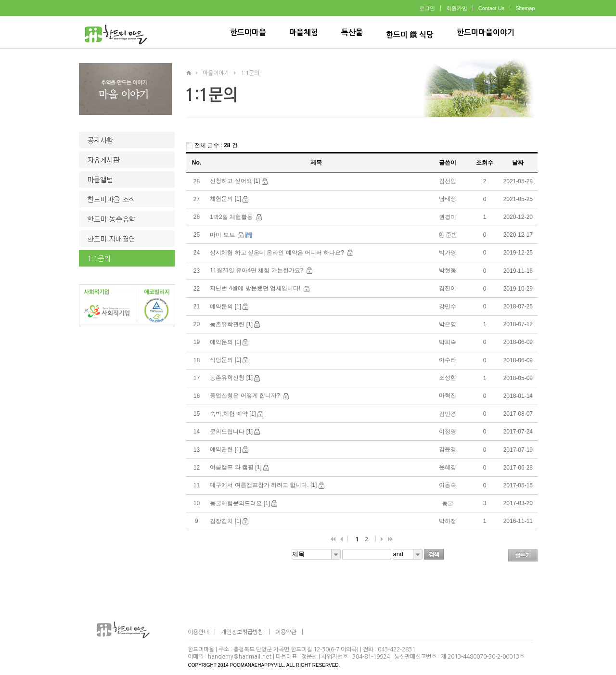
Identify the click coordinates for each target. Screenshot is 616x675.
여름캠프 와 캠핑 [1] (236, 467)
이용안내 (198, 632)
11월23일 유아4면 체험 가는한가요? (257, 270)
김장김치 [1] (225, 521)
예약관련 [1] (225, 449)
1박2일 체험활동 (232, 217)
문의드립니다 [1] (231, 432)
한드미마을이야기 (486, 32)
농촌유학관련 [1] (231, 324)
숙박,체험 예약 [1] (233, 414)
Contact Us (491, 8)
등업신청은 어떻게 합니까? (246, 395)
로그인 (427, 8)
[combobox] (316, 554)
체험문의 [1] (225, 199)
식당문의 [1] (225, 360)
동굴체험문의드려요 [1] (240, 503)
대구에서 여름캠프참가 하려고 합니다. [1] (263, 485)
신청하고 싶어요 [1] (235, 181)
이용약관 (286, 632)
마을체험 (304, 32)
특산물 (352, 32)
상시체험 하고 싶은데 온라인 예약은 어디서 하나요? (278, 253)
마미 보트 (223, 235)
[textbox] (367, 554)
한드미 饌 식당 (410, 35)
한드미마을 (248, 32)
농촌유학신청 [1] (231, 378)
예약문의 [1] (225, 306)
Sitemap (525, 8)
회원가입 (457, 8)
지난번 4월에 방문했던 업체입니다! (256, 288)
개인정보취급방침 (242, 632)
